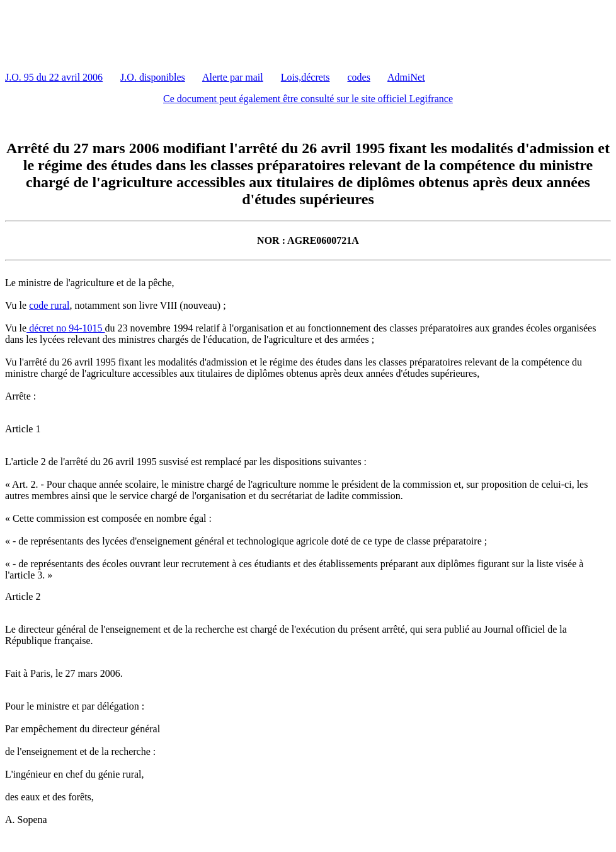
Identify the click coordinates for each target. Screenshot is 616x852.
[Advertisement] (234, 33)
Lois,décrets (305, 77)
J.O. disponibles (153, 77)
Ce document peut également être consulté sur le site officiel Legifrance (308, 99)
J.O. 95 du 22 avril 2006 (54, 77)
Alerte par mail (233, 77)
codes (359, 77)
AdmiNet (406, 77)
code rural (49, 305)
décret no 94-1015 (66, 328)
